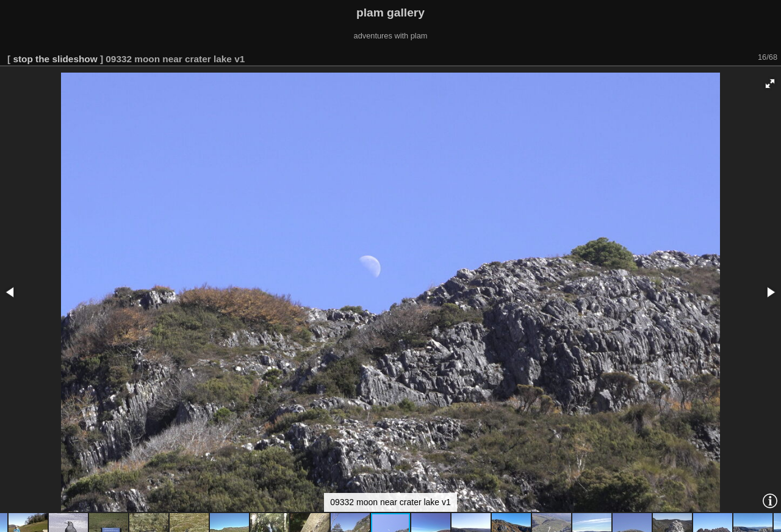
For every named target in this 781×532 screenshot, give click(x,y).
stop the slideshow (55, 59)
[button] (770, 84)
